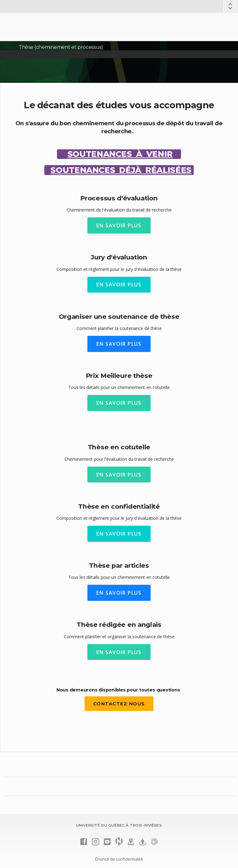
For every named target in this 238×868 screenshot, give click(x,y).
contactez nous (119, 704)
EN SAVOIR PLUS (119, 225)
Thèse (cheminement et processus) (61, 47)
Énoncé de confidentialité (119, 859)
